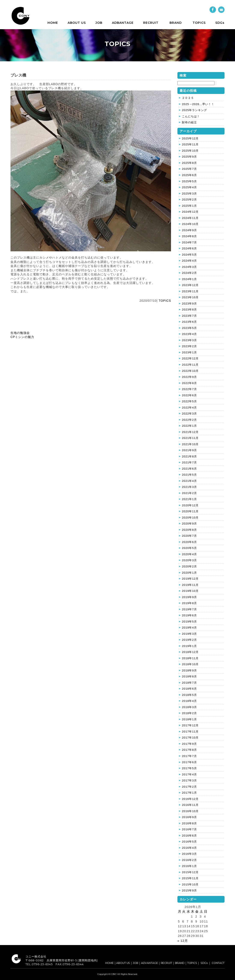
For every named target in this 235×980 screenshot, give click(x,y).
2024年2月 (189, 273)
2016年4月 (189, 848)
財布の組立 (189, 122)
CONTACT (218, 963)
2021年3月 (189, 487)
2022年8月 (189, 383)
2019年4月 (189, 628)
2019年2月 (189, 640)
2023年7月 (189, 316)
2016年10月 (190, 811)
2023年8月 (189, 310)
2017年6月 (189, 762)
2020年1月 (189, 573)
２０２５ (188, 98)
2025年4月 (189, 187)
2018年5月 (189, 695)
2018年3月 (189, 707)
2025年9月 (189, 157)
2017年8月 (189, 750)
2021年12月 (190, 432)
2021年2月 (189, 493)
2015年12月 (190, 872)
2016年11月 (190, 805)
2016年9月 (189, 817)
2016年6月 (189, 836)
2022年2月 (189, 420)
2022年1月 (189, 426)
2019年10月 (190, 591)
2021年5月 (189, 475)
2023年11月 (190, 291)
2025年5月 (189, 181)
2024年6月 (189, 248)
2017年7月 (189, 756)
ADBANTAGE (123, 23)
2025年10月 (190, 151)
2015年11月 (190, 878)
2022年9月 (189, 377)
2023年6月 (189, 322)
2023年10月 (190, 297)
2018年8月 (189, 676)
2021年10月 (190, 444)
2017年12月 (190, 725)
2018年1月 (189, 719)
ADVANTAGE (149, 963)
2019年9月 (189, 597)
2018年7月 (189, 683)
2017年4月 (189, 774)
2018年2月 (189, 713)
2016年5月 (189, 842)
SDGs (220, 23)
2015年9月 (189, 890)
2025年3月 (189, 194)
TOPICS (199, 23)
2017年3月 (189, 780)
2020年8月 (189, 530)
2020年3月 (189, 560)
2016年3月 (189, 854)
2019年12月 (190, 579)
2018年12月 (190, 652)
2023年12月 (190, 285)
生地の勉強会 (20, 333)
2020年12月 (190, 505)
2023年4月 (189, 334)
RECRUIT (151, 23)
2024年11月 (190, 218)
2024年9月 (189, 230)
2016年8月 (189, 823)
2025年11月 (190, 144)
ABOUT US (77, 23)
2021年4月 (189, 481)
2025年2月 (189, 200)
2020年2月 (189, 566)
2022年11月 (190, 365)
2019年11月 (190, 585)
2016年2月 (189, 860)
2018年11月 (190, 658)
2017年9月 (189, 744)
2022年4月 (189, 408)
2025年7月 (189, 169)
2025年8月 (189, 163)
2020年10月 (190, 518)
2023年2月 (189, 346)
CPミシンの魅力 (22, 337)
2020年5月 (189, 548)
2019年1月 (189, 646)
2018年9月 (189, 670)
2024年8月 (189, 236)
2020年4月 (189, 554)
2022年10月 (190, 371)
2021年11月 (190, 438)
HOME (53, 23)
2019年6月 (189, 615)
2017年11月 (190, 732)
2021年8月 (189, 456)
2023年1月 (189, 352)
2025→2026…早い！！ (198, 104)
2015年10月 (190, 884)
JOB (99, 23)
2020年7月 (189, 536)
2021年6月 (189, 469)
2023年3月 (189, 340)
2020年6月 (189, 542)
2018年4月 (189, 701)
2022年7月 (189, 389)
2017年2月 (189, 787)
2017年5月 (189, 768)
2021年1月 (189, 499)
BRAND (176, 23)
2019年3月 (189, 634)
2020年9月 (189, 524)
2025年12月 (190, 138)
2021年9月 (189, 450)
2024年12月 (190, 212)
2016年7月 (189, 829)
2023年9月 (189, 304)
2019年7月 (189, 609)
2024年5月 (189, 255)
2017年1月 (189, 793)
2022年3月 (189, 414)
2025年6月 (189, 175)
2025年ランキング (194, 110)
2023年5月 (189, 328)
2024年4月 (189, 261)
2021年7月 (189, 462)
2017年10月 (190, 738)
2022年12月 (190, 358)
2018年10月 (190, 664)
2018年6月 (189, 689)
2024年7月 (189, 242)
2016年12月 (190, 799)
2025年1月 (189, 206)
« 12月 (183, 941)
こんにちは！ (191, 116)
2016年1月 (189, 866)
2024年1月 (189, 279)
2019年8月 (189, 603)
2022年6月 (189, 395)
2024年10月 (190, 224)
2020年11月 (190, 511)
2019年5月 (189, 622)
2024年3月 (189, 267)
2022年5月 (189, 401)
